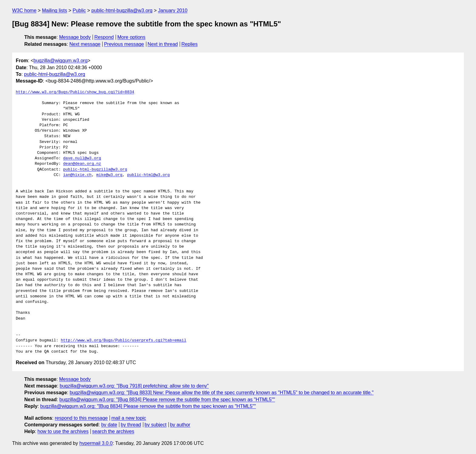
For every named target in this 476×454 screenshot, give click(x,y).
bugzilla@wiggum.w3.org (60, 61)
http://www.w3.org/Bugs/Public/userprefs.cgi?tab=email (123, 340)
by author (180, 425)
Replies (190, 44)
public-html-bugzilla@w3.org (122, 10)
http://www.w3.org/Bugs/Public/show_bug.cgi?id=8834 (75, 92)
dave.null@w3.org (82, 158)
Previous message (124, 44)
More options (132, 37)
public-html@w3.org (148, 175)
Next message (85, 44)
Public (79, 10)
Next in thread (163, 44)
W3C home (24, 10)
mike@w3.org (109, 175)
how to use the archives (63, 431)
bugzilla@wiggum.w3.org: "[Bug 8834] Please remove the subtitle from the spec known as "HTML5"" (167, 400)
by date (109, 425)
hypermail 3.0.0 (96, 443)
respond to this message (81, 418)
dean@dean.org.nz (82, 164)
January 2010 (173, 10)
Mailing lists (54, 10)
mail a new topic (129, 418)
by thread (131, 425)
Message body (75, 37)
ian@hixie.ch (77, 175)
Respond (104, 37)
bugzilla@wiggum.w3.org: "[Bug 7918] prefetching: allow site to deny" (134, 386)
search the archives (113, 431)
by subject (155, 425)
